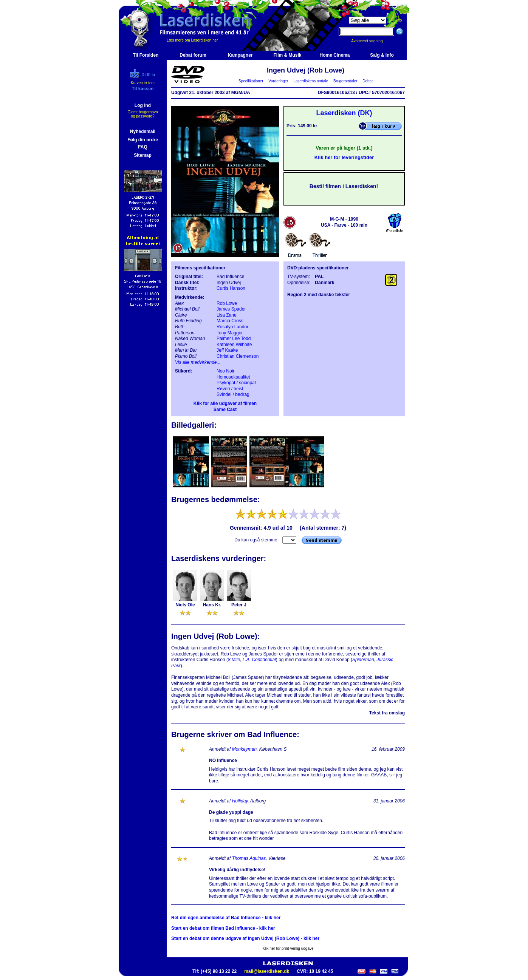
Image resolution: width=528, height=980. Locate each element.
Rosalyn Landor (232, 327)
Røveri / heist (230, 389)
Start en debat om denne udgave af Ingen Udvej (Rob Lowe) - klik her (245, 938)
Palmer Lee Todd (234, 339)
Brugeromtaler (345, 81)
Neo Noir (225, 371)
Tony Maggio (229, 333)
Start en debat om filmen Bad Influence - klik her (223, 928)
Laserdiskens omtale (311, 81)
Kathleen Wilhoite (234, 345)
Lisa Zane (227, 315)
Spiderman (363, 660)
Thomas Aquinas (249, 858)
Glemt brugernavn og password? (142, 114)
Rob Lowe (227, 303)
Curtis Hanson (231, 288)
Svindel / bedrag (233, 394)
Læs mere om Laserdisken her (192, 40)
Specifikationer (251, 81)
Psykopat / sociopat (236, 383)
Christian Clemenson (238, 356)
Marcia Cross (230, 321)
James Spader (231, 309)
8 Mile (234, 660)
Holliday (240, 801)
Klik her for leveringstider (344, 157)
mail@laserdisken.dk (267, 971)
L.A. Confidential (259, 660)
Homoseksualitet (233, 377)
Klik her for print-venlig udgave (288, 948)
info (399, 20)
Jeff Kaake (227, 350)
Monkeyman (244, 749)
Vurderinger (278, 81)
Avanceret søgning (371, 41)
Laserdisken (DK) (344, 113)
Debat (368, 81)
